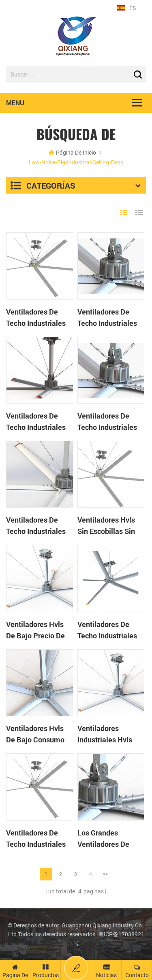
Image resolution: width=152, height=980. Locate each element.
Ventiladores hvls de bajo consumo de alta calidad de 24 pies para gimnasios (37, 734)
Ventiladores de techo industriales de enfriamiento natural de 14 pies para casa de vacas (110, 630)
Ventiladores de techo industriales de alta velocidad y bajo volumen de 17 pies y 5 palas (110, 318)
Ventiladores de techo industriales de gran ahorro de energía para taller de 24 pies (37, 526)
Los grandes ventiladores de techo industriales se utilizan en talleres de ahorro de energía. (107, 839)
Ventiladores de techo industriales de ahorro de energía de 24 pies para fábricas (37, 839)
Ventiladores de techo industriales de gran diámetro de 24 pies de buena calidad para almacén (39, 318)
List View (139, 213)
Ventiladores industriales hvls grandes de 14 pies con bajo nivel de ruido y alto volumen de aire (109, 734)
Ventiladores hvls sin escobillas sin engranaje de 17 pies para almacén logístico (108, 526)
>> (105, 874)
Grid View (124, 213)
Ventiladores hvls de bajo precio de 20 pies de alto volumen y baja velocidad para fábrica (35, 630)
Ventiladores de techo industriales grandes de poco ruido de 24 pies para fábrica (36, 422)
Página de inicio (72, 153)
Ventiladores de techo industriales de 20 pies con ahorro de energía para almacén (107, 422)
